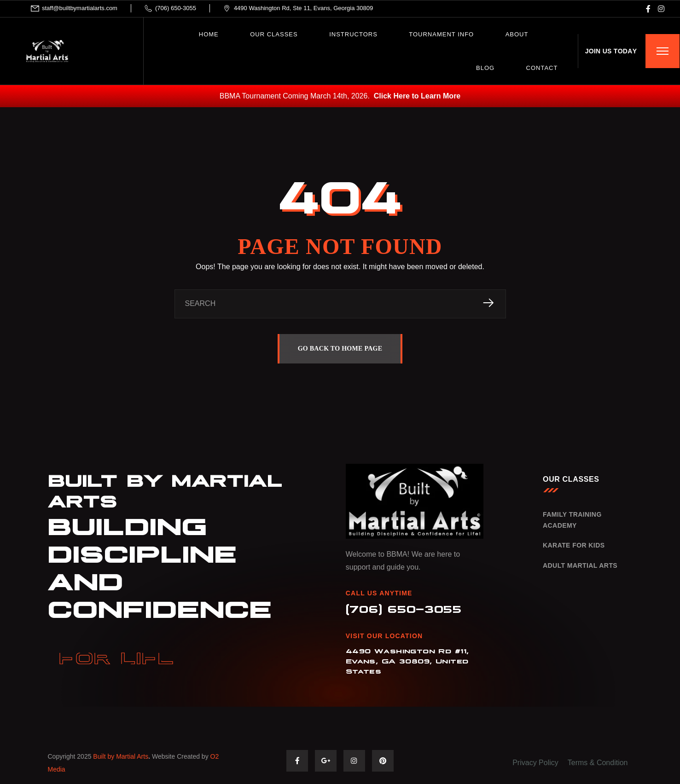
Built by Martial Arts (121, 757)
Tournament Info (441, 34)
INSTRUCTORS (353, 34)
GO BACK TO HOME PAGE (340, 349)
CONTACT (542, 68)
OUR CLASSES (274, 34)
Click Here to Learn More (417, 96)
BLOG (485, 68)
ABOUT (517, 34)
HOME (209, 34)
